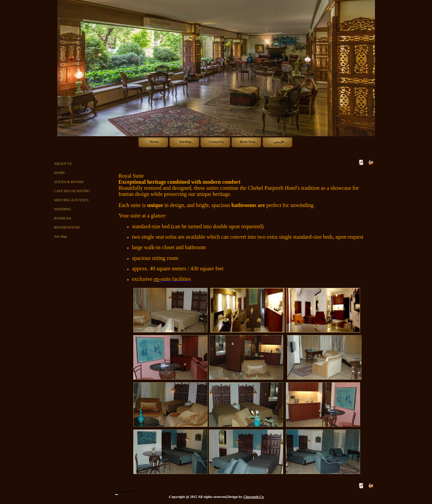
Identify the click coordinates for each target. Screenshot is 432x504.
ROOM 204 (63, 218)
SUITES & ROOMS (69, 182)
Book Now (247, 142)
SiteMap (185, 142)
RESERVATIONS (67, 227)
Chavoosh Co (254, 497)
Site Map (61, 236)
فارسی (279, 142)
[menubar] (216, 142)
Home (154, 142)
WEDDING (63, 209)
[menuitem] (154, 142)
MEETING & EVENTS (71, 200)
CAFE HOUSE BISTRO (72, 191)
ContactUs (217, 142)
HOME (59, 173)
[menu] (83, 200)
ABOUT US (63, 164)
